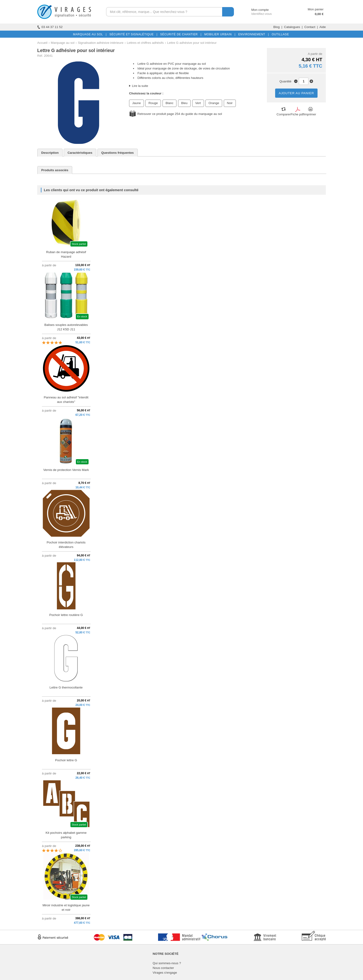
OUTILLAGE (279, 34)
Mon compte (256, 10)
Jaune (137, 103)
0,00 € (319, 14)
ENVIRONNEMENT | (253, 34)
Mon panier (316, 9)
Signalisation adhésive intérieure (100, 43)
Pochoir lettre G (66, 760)
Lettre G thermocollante (66, 687)
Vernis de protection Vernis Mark (66, 470)
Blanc (170, 103)
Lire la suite (140, 86)
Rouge (153, 103)
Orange (214, 103)
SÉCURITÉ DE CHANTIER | (180, 34)
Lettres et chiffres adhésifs (145, 43)
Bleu (184, 103)
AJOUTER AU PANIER (296, 93)
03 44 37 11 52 (50, 27)
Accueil (42, 43)
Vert (198, 103)
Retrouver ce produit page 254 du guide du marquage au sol (180, 114)
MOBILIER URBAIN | (219, 34)
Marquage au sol (63, 43)
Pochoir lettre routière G (66, 615)
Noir (230, 103)
